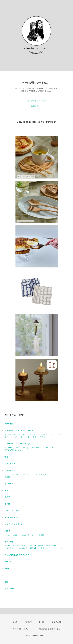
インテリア (9, 484)
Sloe (46, 448)
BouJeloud (36, 448)
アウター (23, 434)
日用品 (7, 497)
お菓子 (16, 535)
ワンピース (56, 434)
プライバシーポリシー (22, 629)
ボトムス (44, 434)
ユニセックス (10, 434)
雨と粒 (7, 546)
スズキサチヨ (10, 548)
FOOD (7, 531)
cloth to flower (37, 546)
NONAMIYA (51, 546)
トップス (33, 434)
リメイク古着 (10, 464)
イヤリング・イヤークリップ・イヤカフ (30, 474)
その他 (43, 437)
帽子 (6, 437)
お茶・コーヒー (29, 535)
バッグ (14, 437)
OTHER (8, 562)
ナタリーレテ (59, 548)
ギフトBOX (9, 589)
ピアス (7, 474)
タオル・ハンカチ (12, 511)
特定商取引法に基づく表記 (50, 629)
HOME (15, 622)
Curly (25, 546)
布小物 (7, 504)
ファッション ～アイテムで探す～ (19, 430)
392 (54, 448)
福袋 (6, 582)
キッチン (8, 490)
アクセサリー (10, 470)
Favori (16, 546)
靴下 (22, 437)
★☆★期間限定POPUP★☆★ (17, 555)
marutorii (23, 548)
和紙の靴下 (9, 424)
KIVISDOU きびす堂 (13, 450)
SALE (7, 568)
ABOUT (28, 622)
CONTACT (57, 622)
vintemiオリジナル (12, 448)
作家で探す (9, 542)
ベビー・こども (11, 575)
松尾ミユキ (45, 548)
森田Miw (34, 548)
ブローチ (53, 474)
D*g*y (26, 448)
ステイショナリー (12, 517)
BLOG (42, 622)
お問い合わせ (37, 106)
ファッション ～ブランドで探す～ (19, 444)
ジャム (7, 535)
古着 (35, 437)
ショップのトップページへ (37, 101)
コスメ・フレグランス (14, 524)
